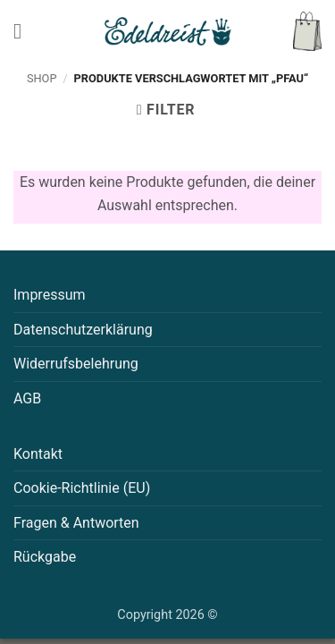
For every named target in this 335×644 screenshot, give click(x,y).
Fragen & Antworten (76, 523)
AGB (27, 398)
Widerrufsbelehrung (76, 364)
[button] (24, 31)
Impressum (50, 295)
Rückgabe (45, 557)
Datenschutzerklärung (83, 330)
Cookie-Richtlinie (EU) (82, 488)
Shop (42, 78)
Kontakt (38, 454)
